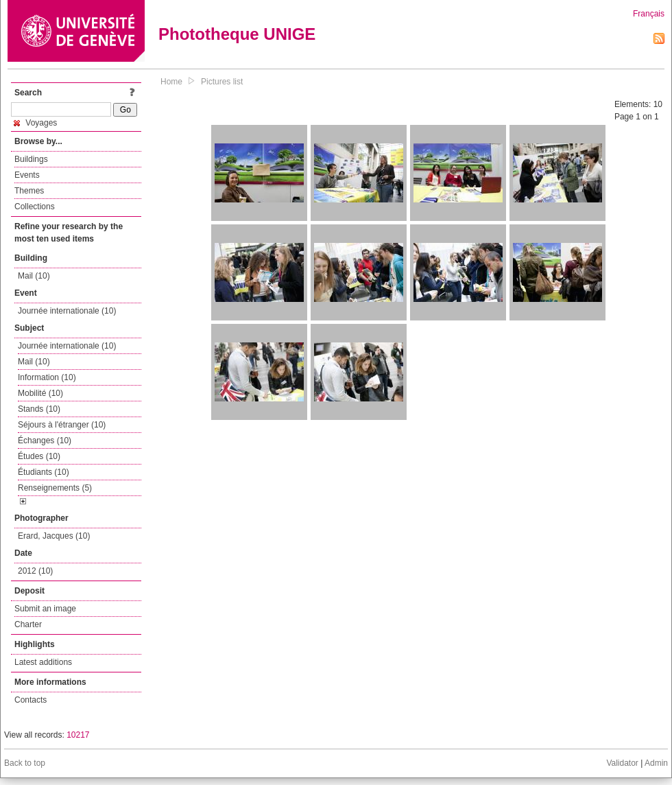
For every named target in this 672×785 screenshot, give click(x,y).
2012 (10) (35, 571)
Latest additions (43, 662)
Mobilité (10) (40, 393)
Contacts (31, 700)
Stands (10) (39, 409)
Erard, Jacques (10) (54, 536)
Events (27, 175)
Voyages (35, 123)
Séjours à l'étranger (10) (62, 425)
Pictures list (222, 82)
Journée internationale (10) (67, 311)
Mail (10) (34, 276)
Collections (35, 207)
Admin (656, 763)
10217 (78, 735)
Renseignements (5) (55, 488)
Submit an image (45, 609)
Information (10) (47, 377)
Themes (29, 191)
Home (171, 82)
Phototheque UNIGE (237, 34)
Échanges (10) (45, 441)
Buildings (31, 159)
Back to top (25, 763)
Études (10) (39, 456)
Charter (28, 624)
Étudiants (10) (44, 472)
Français (649, 14)
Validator (622, 763)
